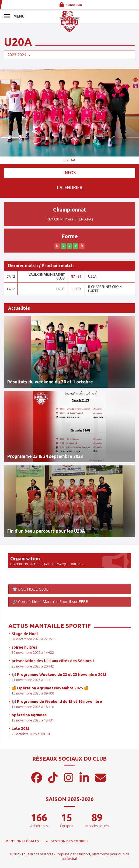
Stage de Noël (25, 634)
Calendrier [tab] (69, 188)
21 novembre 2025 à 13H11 (33, 680)
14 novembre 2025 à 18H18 (33, 707)
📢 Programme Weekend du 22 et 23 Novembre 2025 (59, 675)
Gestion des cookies (69, 841)
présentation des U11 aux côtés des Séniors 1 (53, 661)
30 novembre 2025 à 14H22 (33, 653)
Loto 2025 (21, 729)
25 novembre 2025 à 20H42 (33, 666)
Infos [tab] (69, 173)
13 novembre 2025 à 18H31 (33, 720)
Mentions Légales (22, 841)
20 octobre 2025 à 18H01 (31, 734)
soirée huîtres (24, 647)
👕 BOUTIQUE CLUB (31, 589)
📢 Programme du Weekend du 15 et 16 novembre (57, 702)
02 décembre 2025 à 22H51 (33, 639)
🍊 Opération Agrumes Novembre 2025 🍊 (50, 688)
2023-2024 (19, 55)
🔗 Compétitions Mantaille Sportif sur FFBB (50, 602)
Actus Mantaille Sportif (50, 626)
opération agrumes (29, 715)
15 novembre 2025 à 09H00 (33, 693)
